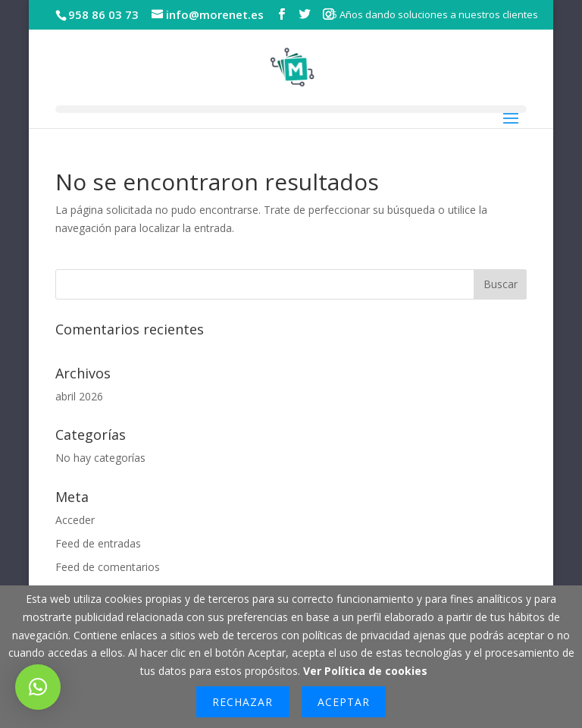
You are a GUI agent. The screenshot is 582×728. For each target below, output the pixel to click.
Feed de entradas (98, 543)
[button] (38, 687)
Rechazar (242, 702)
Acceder (75, 520)
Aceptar (344, 702)
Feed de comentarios (108, 567)
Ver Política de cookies (365, 671)
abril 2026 (79, 396)
